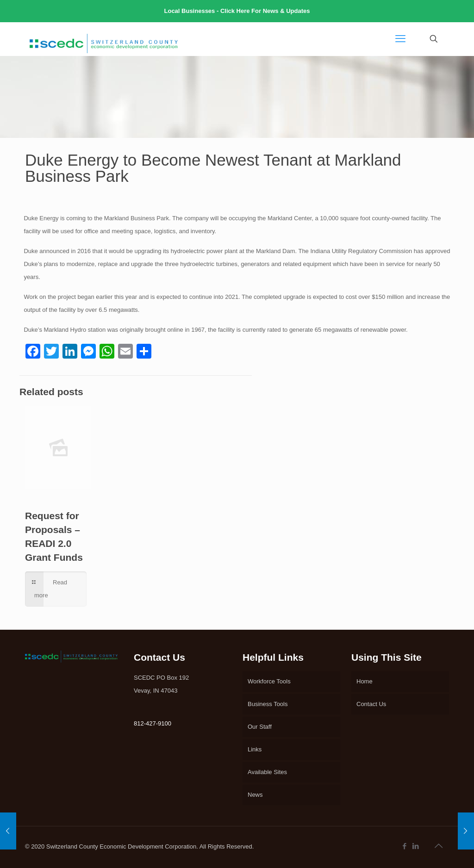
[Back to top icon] (439, 846)
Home (365, 681)
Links (255, 749)
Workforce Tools (269, 681)
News (255, 795)
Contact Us (371, 704)
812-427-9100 (153, 723)
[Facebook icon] (405, 846)
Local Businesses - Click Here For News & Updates (237, 11)
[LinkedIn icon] (416, 846)
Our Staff (260, 727)
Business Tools (268, 704)
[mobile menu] (401, 39)
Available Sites (267, 772)
